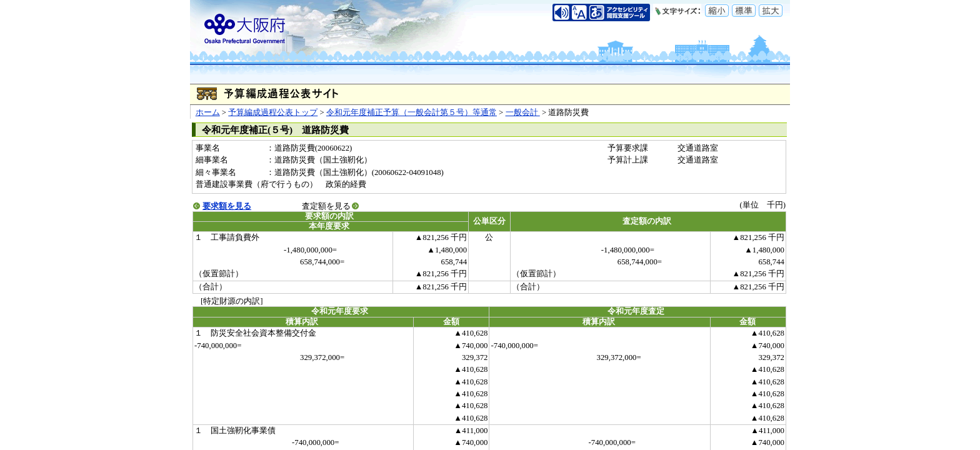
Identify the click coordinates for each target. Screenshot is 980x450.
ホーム (208, 112)
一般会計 (523, 112)
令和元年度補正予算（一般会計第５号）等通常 (412, 112)
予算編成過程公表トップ (273, 112)
